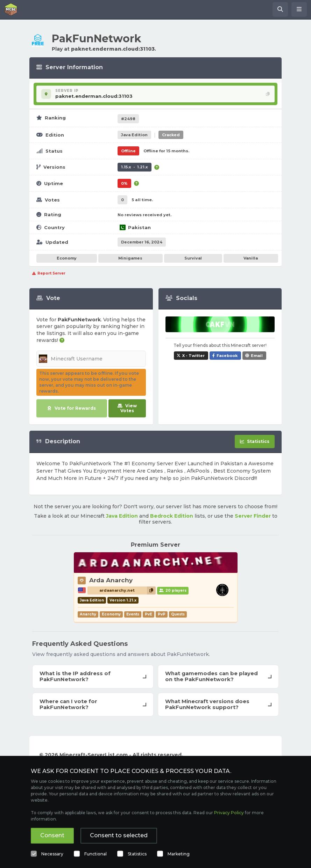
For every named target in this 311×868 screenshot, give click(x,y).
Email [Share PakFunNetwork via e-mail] (257, 356)
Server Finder (253, 516)
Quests (178, 614)
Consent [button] (52, 835)
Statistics (137, 854)
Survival (193, 258)
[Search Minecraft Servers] (280, 9)
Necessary (52, 854)
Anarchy (88, 614)
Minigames (130, 258)
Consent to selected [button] (119, 835)
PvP (162, 614)
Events (133, 614)
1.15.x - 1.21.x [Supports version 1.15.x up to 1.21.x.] (135, 167)
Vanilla (251, 258)
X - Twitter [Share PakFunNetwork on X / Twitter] (193, 356)
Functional (96, 854)
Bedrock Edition (172, 516)
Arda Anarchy (111, 580)
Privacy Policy (229, 813)
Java (134, 135)
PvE (149, 614)
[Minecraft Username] (91, 359)
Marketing (179, 854)
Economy (67, 258)
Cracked (171, 135)
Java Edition (122, 516)
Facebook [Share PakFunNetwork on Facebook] (227, 356)
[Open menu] (299, 9)
